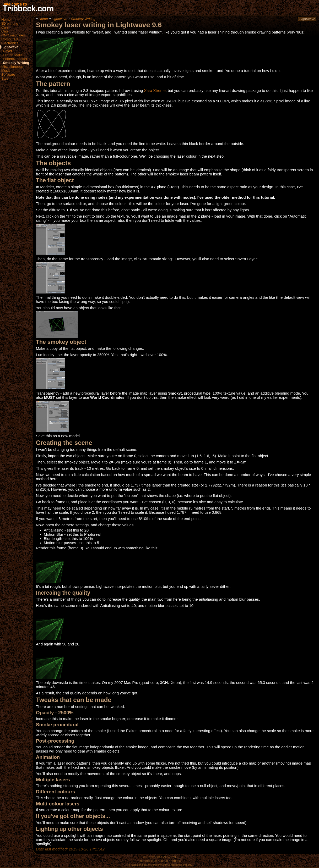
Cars (5, 27)
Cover (8, 51)
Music (6, 71)
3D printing (10, 23)
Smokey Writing (16, 63)
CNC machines (13, 35)
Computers (10, 39)
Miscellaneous (12, 67)
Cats (5, 31)
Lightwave (10, 47)
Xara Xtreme (155, 91)
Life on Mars (12, 55)
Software (8, 74)
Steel (5, 78)
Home (6, 20)
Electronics (10, 43)
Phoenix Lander (15, 59)
